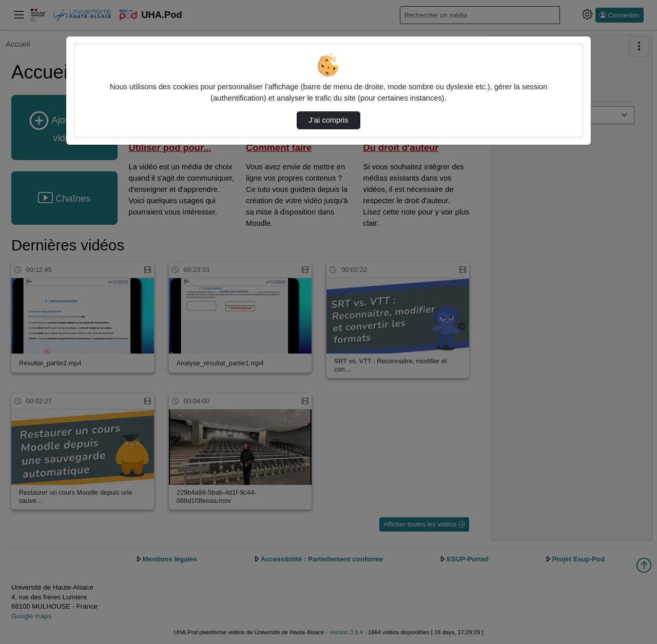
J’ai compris (328, 120)
